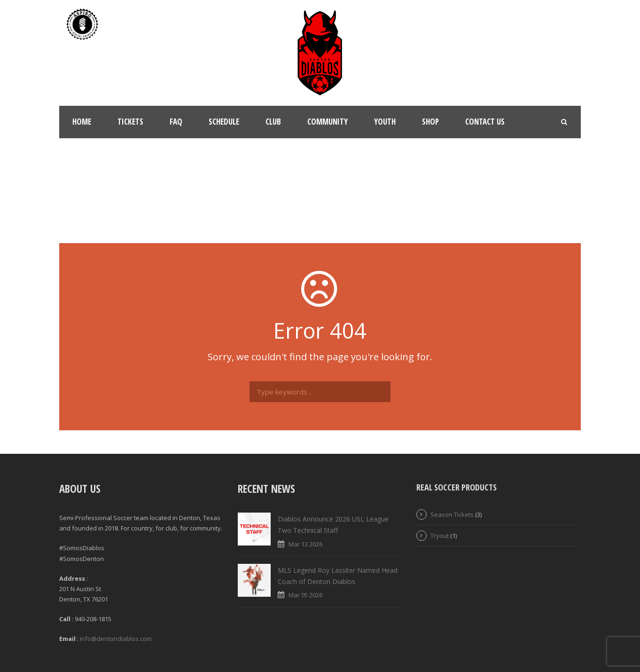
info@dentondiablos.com (116, 639)
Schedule (224, 122)
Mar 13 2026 (305, 544)
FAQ (176, 122)
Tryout (440, 536)
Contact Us (485, 122)
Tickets (130, 122)
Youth (385, 122)
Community (328, 122)
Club (273, 122)
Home (82, 122)
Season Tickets (452, 514)
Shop (430, 122)
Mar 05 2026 (305, 595)
